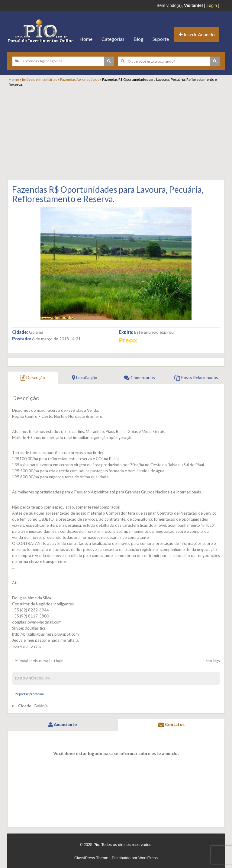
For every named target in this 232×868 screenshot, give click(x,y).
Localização (85, 377)
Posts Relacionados (196, 377)
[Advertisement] (119, 133)
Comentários (139, 377)
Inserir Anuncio (197, 34)
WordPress (148, 858)
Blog (139, 39)
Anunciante (63, 724)
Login (212, 5)
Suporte (161, 39)
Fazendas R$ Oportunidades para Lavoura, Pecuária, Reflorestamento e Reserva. (108, 194)
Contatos (171, 724)
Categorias (113, 39)
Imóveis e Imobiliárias (40, 79)
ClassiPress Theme (91, 858)
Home (86, 39)
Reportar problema (29, 694)
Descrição (33, 377)
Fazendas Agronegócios (80, 79)
